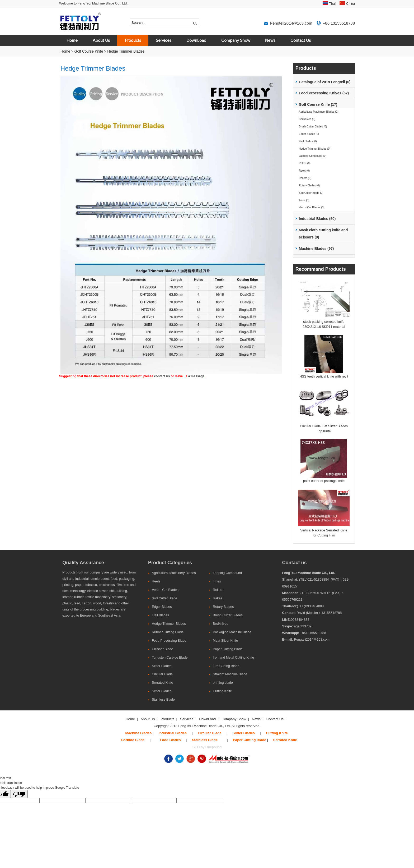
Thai (333, 4)
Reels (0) (304, 171)
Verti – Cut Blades (165, 590)
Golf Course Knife (89, 51)
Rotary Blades (223, 607)
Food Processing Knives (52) (324, 93)
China (351, 4)
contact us (162, 376)
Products (133, 41)
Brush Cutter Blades (228, 615)
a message (196, 376)
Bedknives (220, 624)
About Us (101, 41)
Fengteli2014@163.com (291, 23)
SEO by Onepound (207, 747)
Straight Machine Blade (230, 674)
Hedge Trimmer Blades (126, 51)
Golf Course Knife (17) (318, 105)
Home (72, 41)
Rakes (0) (305, 163)
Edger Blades (162, 607)
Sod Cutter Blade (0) (311, 193)
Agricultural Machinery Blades (174, 573)
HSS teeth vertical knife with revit (324, 376)
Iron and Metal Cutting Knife (233, 658)
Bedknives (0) (307, 119)
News (270, 41)
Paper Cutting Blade (228, 649)
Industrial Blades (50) (317, 219)
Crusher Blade (163, 649)
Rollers (218, 590)
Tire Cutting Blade (226, 666)
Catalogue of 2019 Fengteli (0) (325, 82)
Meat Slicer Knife (225, 641)
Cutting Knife (222, 691)
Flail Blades (160, 615)
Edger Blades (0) (309, 134)
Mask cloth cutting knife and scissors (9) (323, 234)
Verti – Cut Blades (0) (312, 207)
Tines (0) (304, 200)
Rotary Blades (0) (309, 185)
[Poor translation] (19, 794)
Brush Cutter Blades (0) (313, 127)
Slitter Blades (162, 666)
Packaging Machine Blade (232, 632)
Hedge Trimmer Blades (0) (315, 149)
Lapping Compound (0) (313, 156)
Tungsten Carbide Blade (170, 658)
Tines (217, 581)
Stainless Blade (163, 700)
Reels (156, 581)
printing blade (223, 683)
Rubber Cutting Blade (168, 632)
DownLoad (196, 41)
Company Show (236, 41)
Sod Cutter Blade (164, 598)
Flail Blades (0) (308, 141)
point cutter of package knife (324, 481)
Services (164, 41)
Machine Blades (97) (316, 249)
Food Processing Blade (169, 641)
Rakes (218, 598)
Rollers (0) (305, 178)
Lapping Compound (227, 573)
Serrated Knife (163, 683)
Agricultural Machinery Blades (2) (319, 112)
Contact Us (301, 41)
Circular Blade (162, 674)
